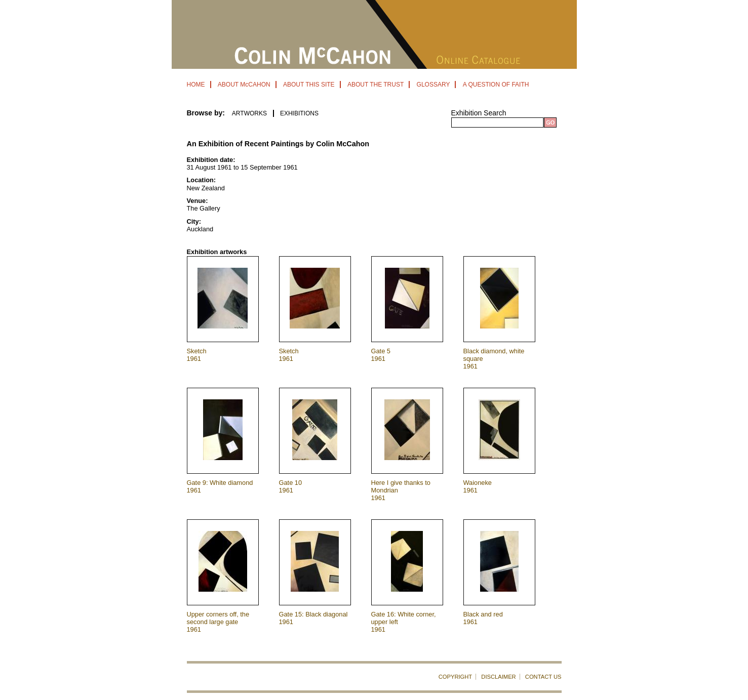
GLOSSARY (434, 85)
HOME (196, 85)
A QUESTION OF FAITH (496, 85)
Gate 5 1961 (381, 355)
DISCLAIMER (498, 677)
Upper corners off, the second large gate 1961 (218, 622)
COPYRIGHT (456, 677)
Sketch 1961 (197, 355)
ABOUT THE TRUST (376, 85)
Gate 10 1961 (291, 486)
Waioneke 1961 (478, 486)
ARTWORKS (249, 113)
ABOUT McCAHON (244, 85)
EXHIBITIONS (299, 113)
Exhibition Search (479, 113)
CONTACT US (543, 677)
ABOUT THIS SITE (309, 85)
